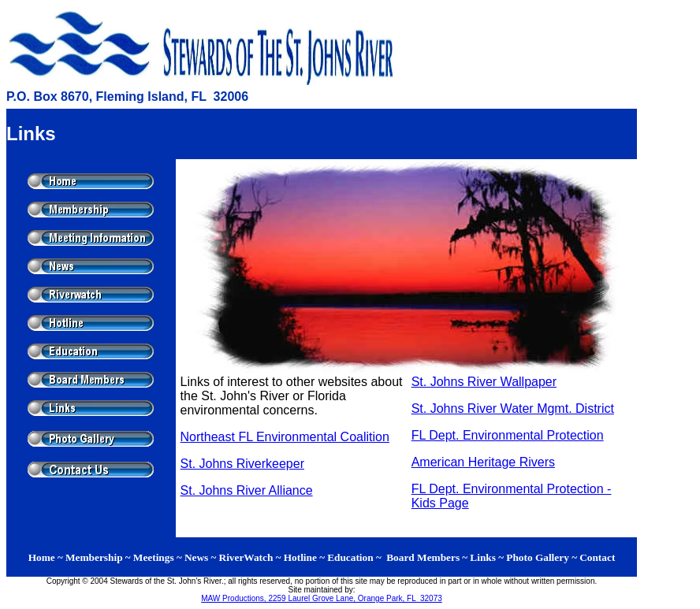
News (196, 557)
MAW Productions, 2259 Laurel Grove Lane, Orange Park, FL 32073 (322, 598)
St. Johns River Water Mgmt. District (513, 408)
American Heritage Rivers (483, 462)
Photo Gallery (539, 557)
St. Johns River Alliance (247, 490)
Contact (597, 557)
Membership (94, 557)
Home (42, 557)
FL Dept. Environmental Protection (508, 435)
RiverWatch (246, 557)
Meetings (154, 557)
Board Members (423, 557)
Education (350, 557)
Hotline (300, 557)
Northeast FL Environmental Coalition (285, 437)
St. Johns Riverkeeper (242, 464)
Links (483, 557)
